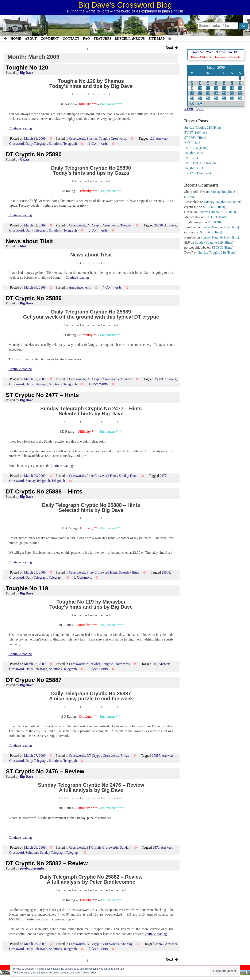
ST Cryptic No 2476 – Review (45, 771)
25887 (156, 756)
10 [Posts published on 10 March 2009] (200, 88)
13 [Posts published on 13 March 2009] (224, 88)
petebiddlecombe (32, 868)
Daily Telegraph (36, 144)
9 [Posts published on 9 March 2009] (192, 88)
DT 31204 (191, 158)
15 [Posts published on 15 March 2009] (240, 88)
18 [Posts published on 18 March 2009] (208, 93)
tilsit (23, 246)
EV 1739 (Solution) (197, 173)
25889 (159, 379)
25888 (166, 572)
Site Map (157, 39)
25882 (159, 944)
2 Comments (98, 949)
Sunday (125, 847)
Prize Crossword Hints (102, 476)
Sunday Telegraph (38, 481)
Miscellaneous (130, 39)
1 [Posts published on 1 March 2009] (240, 78)
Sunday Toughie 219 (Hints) (203, 127)
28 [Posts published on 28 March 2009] (232, 98)
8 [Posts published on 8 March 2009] (240, 83)
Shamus (92, 138)
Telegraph (70, 144)
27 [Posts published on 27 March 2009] (224, 98)
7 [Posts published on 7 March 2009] (232, 83)
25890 (159, 225)
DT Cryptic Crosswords (103, 225)
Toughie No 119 (27, 588)
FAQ (86, 39)
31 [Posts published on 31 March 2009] (200, 103)
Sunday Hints (128, 476)
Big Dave (26, 73)
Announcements (80, 287)
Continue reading (20, 128)
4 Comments (112, 287)
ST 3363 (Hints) (195, 138)
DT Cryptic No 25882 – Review (47, 863)
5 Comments (98, 144)
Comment (50, 39)
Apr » (200, 109)
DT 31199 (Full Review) (201, 163)
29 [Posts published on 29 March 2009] (240, 98)
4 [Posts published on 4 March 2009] (208, 83)
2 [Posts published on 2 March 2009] (192, 83)
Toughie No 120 (27, 67)
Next (172, 48)
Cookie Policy (89, 973)
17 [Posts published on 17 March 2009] (200, 93)
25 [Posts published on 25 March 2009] (208, 98)
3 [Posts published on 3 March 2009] (200, 83)
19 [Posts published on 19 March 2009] (216, 93)
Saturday (126, 944)
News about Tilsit (29, 241)
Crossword (17, 144)
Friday (125, 756)
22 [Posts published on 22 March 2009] (240, 93)
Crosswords (77, 138)
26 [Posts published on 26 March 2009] (216, 98)
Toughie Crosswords (113, 138)
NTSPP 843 (192, 143)
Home (16, 39)
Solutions (55, 144)
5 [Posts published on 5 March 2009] (216, 83)
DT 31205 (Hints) (196, 148)
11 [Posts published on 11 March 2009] (208, 88)
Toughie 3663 (193, 168)
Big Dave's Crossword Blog (125, 5)
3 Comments (98, 230)
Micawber (93, 664)
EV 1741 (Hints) (195, 133)
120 (152, 138)
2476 (156, 847)
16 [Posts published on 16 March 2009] (192, 93)
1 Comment (83, 577)
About (31, 39)
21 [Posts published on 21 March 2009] (232, 93)
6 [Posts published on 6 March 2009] (224, 83)
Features (103, 39)
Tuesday (126, 225)
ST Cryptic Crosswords (103, 847)
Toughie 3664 (193, 153)
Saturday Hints (129, 572)
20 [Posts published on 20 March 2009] (224, 93)
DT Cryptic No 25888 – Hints (44, 491)
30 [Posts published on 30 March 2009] (192, 103)
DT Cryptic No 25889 (34, 298)
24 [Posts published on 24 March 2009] (200, 98)
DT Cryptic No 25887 (34, 680)
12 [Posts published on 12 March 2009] (216, 88)
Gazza (24, 159)
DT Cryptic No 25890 (34, 154)
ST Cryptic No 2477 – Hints (42, 395)
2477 (163, 476)
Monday (126, 379)
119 (155, 664)
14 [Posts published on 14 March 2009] (232, 88)
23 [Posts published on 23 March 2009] (192, 98)
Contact (71, 39)
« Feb (189, 109)
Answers (162, 138)
